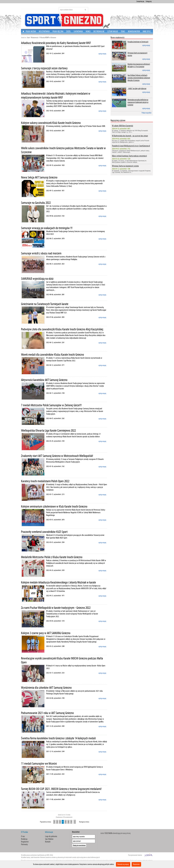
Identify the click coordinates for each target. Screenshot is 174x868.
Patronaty (24, 844)
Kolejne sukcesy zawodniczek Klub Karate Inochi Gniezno (51, 123)
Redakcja (24, 839)
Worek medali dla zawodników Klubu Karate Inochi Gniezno (52, 355)
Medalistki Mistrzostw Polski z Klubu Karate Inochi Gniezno (52, 557)
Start (28, 38)
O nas (23, 836)
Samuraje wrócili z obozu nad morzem (41, 253)
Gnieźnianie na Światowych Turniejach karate (45, 304)
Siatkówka (78, 31)
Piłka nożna (31, 31)
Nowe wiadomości (118, 37)
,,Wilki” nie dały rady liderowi (137, 89)
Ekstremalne (99, 31)
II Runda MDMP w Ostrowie (48, 38)
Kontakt (48, 842)
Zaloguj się (149, 1)
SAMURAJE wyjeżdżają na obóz (37, 279)
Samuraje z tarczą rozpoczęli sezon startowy (44, 68)
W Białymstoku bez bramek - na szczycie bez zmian (130, 136)
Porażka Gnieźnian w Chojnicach (138, 42)
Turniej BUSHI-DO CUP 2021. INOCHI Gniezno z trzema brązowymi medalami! (61, 789)
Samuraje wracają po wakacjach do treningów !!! (47, 228)
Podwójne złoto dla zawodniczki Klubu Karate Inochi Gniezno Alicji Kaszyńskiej (62, 329)
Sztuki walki (113, 31)
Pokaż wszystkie (147, 113)
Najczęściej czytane (118, 120)
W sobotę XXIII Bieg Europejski (123, 126)
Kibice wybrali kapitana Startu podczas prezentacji (129, 156)
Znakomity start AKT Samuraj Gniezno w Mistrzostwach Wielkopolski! (57, 456)
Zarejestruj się (140, 1)
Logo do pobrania (51, 836)
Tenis (123, 31)
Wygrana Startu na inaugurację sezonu (137, 54)
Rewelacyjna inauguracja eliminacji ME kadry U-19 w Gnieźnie (139, 65)
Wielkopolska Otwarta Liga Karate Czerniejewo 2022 (48, 430)
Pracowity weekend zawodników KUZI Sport (44, 532)
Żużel (68, 31)
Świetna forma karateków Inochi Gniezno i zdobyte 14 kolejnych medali (58, 738)
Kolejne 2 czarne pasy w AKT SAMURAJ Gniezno (46, 633)
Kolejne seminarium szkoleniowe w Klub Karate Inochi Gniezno (54, 506)
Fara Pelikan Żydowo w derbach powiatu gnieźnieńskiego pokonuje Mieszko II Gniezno (139, 78)
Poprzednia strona (45, 822)
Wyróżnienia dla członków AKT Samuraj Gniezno (46, 688)
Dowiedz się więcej (123, 864)
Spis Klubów (49, 839)
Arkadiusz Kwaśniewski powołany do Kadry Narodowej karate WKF (56, 43)
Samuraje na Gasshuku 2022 (36, 203)
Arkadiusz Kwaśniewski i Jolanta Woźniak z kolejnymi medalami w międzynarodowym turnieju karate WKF (56, 95)
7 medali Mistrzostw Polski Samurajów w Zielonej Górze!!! (51, 405)
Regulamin (25, 842)
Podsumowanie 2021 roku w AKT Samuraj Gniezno (47, 713)
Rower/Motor (134, 31)
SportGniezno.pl (42, 855)
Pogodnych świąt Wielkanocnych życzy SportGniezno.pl (131, 146)
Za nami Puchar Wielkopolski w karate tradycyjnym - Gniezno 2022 (56, 608)
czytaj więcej (102, 54)
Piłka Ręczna (58, 31)
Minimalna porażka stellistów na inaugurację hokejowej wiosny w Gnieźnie (138, 102)
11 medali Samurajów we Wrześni (39, 763)
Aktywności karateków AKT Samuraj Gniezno (44, 380)
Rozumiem (136, 864)
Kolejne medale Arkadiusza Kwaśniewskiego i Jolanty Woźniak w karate (58, 582)
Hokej (88, 31)
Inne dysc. (147, 31)
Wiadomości (35, 38)
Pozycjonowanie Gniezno (135, 855)
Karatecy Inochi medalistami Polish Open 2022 (45, 481)
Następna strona (84, 822)
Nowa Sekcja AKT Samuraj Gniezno (39, 177)
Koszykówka (44, 31)
